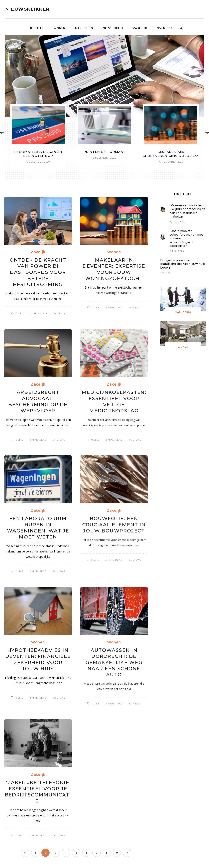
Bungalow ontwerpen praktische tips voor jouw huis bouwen (183, 264)
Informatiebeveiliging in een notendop (38, 154)
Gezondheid (113, 28)
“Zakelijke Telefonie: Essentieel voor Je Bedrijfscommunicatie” (38, 792)
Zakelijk (140, 28)
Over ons (165, 28)
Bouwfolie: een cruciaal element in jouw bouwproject (114, 525)
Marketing (84, 28)
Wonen (60, 28)
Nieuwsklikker (27, 9)
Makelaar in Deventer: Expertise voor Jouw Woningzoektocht (114, 269)
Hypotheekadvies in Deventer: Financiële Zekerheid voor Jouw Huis (38, 659)
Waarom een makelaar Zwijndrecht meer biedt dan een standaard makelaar (187, 211)
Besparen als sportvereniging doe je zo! (171, 154)
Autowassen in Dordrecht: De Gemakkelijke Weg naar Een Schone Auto (114, 662)
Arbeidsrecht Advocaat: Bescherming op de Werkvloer (38, 401)
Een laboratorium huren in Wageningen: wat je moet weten (38, 528)
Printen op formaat (104, 152)
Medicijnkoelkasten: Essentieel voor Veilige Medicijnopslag (114, 401)
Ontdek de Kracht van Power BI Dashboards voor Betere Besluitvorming (38, 272)
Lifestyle (36, 28)
